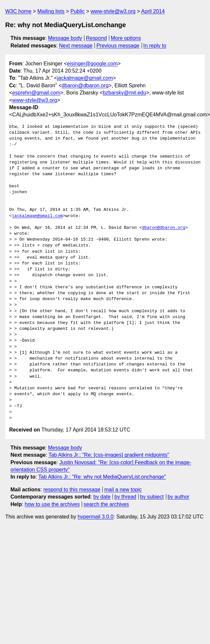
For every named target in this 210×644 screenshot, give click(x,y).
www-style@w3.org (113, 11)
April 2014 (153, 11)
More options (126, 38)
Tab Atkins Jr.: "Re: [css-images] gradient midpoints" (109, 455)
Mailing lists (51, 11)
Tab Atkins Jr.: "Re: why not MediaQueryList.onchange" (102, 477)
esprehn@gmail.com (36, 93)
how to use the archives (52, 504)
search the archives (106, 504)
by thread (125, 497)
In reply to (155, 46)
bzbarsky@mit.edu (124, 93)
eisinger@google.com (92, 64)
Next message (76, 46)
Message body (65, 38)
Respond (96, 38)
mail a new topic (123, 490)
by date (102, 497)
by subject (152, 497)
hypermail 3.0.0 (95, 517)
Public (78, 11)
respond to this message (72, 490)
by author (178, 497)
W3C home (18, 11)
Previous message (118, 46)
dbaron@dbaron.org (85, 85)
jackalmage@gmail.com (85, 78)
